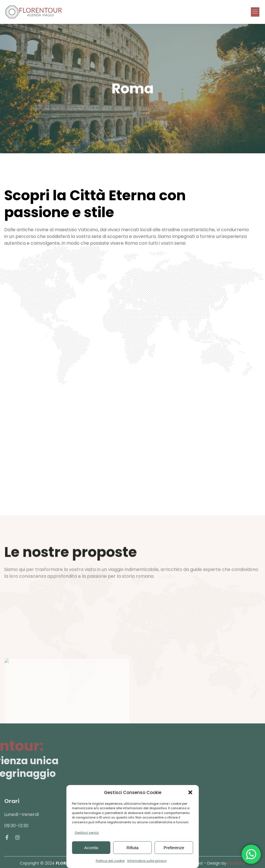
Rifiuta (132, 848)
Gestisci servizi (87, 833)
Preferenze (174, 848)
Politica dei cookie (110, 861)
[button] (190, 792)
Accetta (91, 848)
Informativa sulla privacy (147, 861)
